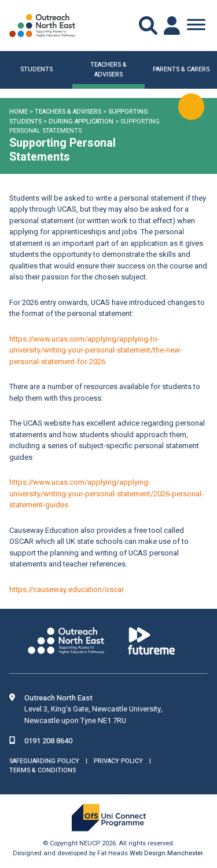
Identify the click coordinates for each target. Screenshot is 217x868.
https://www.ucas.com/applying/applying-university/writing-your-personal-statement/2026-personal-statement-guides (106, 493)
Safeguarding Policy (44, 761)
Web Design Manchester (166, 853)
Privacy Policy (118, 761)
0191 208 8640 (48, 741)
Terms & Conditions (43, 770)
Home (19, 112)
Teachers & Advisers (68, 112)
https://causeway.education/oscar (67, 589)
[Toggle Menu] (196, 26)
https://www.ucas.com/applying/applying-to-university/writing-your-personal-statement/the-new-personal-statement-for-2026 (96, 350)
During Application (81, 121)
